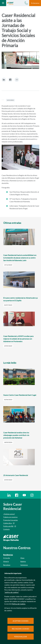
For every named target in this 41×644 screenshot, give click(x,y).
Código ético (8, 523)
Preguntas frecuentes (10, 520)
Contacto (6, 529)
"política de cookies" (12, 592)
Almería (6, 561)
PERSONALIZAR (20, 637)
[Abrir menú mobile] (3, 3)
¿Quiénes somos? (9, 514)
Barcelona (7, 565)
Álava (22, 558)
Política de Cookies (19, 604)
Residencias (8, 555)
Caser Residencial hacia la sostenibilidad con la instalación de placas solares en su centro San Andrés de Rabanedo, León (20, 258)
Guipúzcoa (24, 565)
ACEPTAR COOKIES (20, 621)
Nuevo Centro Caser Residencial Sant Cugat (20, 395)
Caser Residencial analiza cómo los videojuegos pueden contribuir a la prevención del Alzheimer (16, 435)
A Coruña (7, 558)
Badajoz (23, 561)
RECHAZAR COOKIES (20, 629)
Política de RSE (8, 526)
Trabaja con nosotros (10, 517)
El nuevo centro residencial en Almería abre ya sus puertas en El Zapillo (20, 299)
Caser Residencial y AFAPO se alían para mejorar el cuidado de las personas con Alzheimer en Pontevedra (18, 339)
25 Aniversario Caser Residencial (16, 475)
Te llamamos (35, 3)
